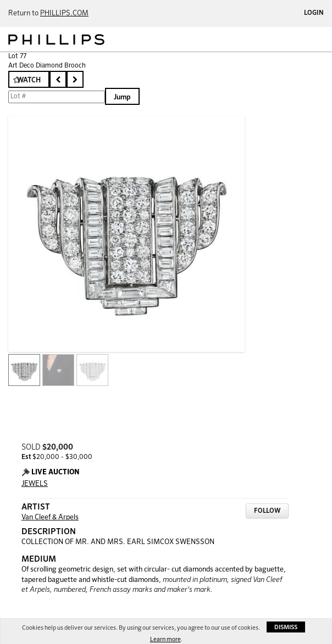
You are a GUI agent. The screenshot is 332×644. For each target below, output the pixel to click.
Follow (267, 511)
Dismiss (286, 627)
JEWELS (35, 484)
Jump (122, 97)
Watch (29, 80)
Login (314, 13)
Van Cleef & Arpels (50, 517)
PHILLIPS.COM (64, 13)
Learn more (165, 639)
